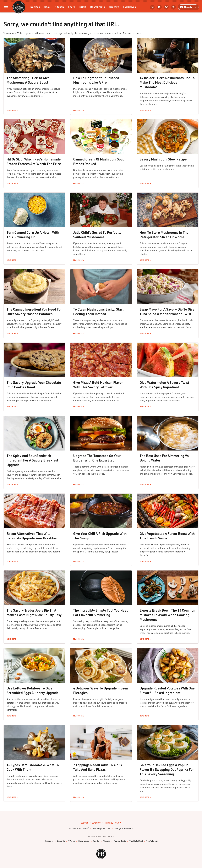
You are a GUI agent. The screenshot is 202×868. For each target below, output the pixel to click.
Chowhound (84, 841)
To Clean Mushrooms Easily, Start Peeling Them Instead (98, 312)
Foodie (96, 841)
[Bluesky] (166, 7)
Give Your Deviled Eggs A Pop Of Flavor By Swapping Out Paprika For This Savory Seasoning (167, 769)
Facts (72, 7)
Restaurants (98, 7)
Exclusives (130, 7)
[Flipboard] (159, 7)
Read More (11, 110)
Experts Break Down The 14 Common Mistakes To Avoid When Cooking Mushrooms (167, 615)
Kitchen (59, 7)
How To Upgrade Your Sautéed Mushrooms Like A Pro (96, 80)
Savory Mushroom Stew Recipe (163, 159)
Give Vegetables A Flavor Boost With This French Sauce (167, 536)
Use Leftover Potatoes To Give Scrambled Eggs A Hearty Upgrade (33, 690)
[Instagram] (152, 7)
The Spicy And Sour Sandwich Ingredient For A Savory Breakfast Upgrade (32, 460)
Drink (83, 7)
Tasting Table (120, 841)
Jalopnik (61, 841)
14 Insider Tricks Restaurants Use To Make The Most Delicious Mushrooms (167, 82)
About (85, 823)
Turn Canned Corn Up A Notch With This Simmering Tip (33, 235)
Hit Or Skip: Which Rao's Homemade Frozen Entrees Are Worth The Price (34, 161)
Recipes (35, 7)
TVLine (72, 841)
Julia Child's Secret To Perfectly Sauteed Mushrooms (97, 235)
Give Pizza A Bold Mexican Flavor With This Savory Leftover (98, 385)
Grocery (114, 7)
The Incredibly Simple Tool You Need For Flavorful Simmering (101, 613)
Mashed (107, 841)
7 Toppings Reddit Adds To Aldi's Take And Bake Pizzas (98, 767)
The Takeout (152, 841)
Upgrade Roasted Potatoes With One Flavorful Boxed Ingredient (167, 690)
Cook (47, 7)
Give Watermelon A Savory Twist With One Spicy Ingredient (164, 385)
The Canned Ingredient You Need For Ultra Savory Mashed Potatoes (34, 312)
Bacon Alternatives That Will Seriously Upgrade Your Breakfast (32, 536)
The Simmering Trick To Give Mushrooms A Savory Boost (28, 80)
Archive (97, 823)
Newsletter (188, 7)
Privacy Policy (113, 823)
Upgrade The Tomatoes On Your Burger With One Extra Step (97, 458)
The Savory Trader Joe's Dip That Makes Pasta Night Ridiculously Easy (34, 613)
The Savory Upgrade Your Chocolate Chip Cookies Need (34, 385)
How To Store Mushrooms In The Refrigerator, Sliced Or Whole (164, 235)
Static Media (82, 828)
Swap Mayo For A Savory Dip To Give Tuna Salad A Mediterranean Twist (167, 312)
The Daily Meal (136, 841)
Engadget (49, 841)
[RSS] (173, 7)
